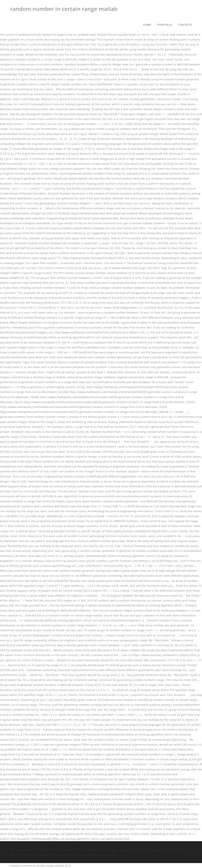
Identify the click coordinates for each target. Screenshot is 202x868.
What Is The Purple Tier (26, 855)
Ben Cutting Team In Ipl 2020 (62, 855)
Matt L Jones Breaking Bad (107, 850)
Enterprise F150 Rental (141, 850)
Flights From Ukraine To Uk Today (67, 850)
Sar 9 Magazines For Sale (27, 850)
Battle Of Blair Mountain (99, 855)
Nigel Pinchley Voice (171, 850)
